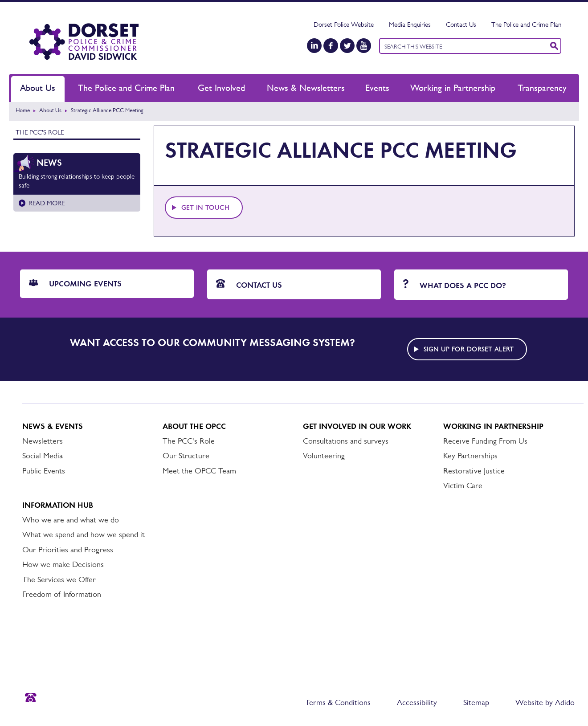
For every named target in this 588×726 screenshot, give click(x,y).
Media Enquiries (410, 24)
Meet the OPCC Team (199, 471)
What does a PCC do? (455, 285)
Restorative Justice (474, 471)
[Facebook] (331, 46)
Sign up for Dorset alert (469, 349)
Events (377, 88)
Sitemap (476, 702)
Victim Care (463, 485)
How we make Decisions (63, 564)
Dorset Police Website (344, 24)
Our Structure (186, 456)
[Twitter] (347, 46)
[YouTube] (364, 46)
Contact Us (461, 24)
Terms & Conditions (338, 702)
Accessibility (417, 702)
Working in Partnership (453, 88)
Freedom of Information (62, 594)
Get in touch (205, 208)
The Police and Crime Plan (526, 24)
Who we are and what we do (71, 520)
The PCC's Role (40, 132)
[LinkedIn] (314, 46)
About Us (38, 88)
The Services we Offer (59, 579)
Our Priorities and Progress (68, 550)
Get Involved (221, 88)
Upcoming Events (75, 284)
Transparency (542, 88)
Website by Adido (545, 702)
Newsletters (43, 441)
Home (23, 110)
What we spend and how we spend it (84, 534)
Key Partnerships (470, 456)
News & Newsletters (306, 88)
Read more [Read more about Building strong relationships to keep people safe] (47, 203)
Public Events (44, 471)
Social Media (43, 456)
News (49, 163)
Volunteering (324, 456)
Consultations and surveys (346, 441)
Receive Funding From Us (485, 441)
